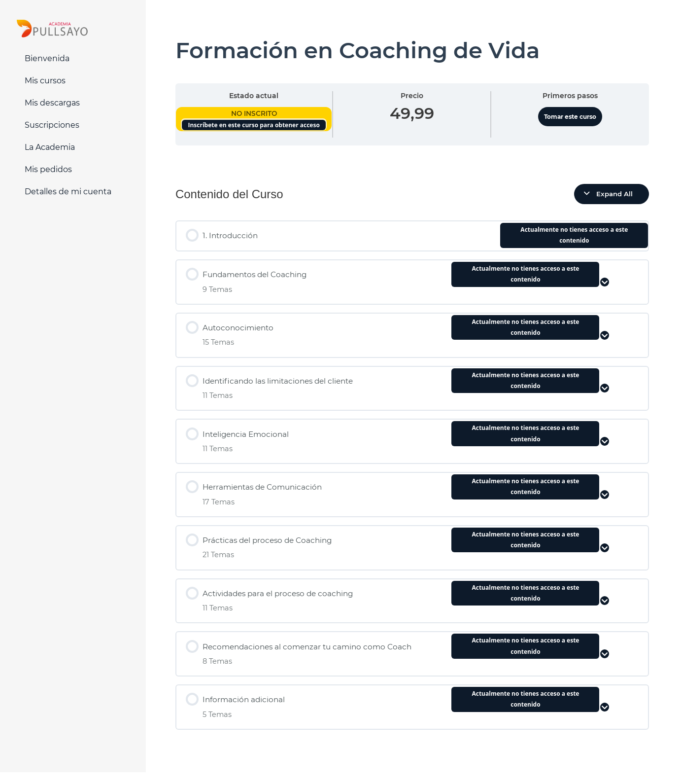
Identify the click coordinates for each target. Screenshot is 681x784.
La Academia (50, 147)
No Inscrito (254, 113)
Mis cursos (45, 81)
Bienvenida (47, 58)
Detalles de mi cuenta (68, 192)
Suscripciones (52, 125)
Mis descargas (52, 103)
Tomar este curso (570, 117)
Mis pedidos (48, 169)
